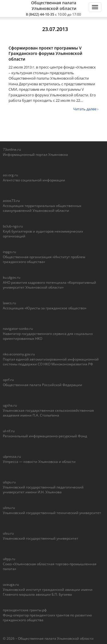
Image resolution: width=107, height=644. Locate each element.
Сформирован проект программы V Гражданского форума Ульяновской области (46, 53)
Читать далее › (86, 109)
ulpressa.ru (12, 456)
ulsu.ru (8, 533)
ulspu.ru (9, 482)
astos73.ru (11, 201)
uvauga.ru (11, 584)
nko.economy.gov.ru (19, 354)
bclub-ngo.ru (13, 226)
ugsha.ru (10, 405)
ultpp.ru (9, 559)
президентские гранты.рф (25, 610)
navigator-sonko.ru (18, 329)
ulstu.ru (9, 508)
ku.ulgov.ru (12, 277)
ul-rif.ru (9, 431)
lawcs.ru (9, 303)
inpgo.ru (9, 252)
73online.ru (12, 149)
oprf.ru (8, 380)
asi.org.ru (10, 175)
